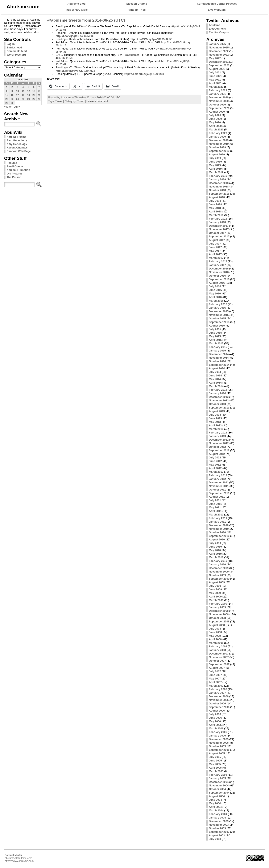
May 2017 (215, 251)
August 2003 (217, 835)
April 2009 (215, 597)
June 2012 (215, 461)
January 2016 (217, 308)
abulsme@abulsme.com (18, 858)
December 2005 (219, 739)
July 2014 (215, 372)
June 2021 (215, 76)
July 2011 (215, 500)
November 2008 (219, 614)
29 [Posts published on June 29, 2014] (7, 103)
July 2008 (215, 629)
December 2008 (219, 611)
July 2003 (215, 839)
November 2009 (219, 572)
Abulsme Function (18, 170)
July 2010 (215, 543)
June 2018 (215, 204)
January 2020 (217, 137)
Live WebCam (217, 10)
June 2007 (215, 675)
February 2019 (218, 176)
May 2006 (215, 721)
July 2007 (215, 671)
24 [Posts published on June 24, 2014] (18, 99)
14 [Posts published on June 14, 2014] (39, 91)
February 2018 (218, 219)
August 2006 (217, 711)
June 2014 (215, 375)
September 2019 (219, 151)
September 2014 (219, 365)
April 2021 (215, 83)
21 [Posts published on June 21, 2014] (39, 95)
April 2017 (215, 254)
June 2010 (215, 547)
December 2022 (219, 51)
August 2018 (217, 197)
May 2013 (215, 422)
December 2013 (219, 397)
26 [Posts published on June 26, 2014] (29, 99)
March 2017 (216, 258)
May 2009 (215, 593)
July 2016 (215, 286)
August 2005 (217, 753)
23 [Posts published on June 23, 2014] (12, 99)
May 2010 (215, 550)
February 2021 (218, 90)
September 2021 (219, 65)
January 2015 (217, 351)
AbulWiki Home (16, 137)
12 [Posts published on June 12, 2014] (29, 91)
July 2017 (215, 244)
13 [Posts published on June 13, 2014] (34, 91)
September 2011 (219, 493)
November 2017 (219, 229)
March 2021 (216, 87)
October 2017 (217, 233)
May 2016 (215, 293)
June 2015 (215, 333)
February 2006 (218, 732)
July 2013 (215, 415)
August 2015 (217, 326)
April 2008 (215, 639)
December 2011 (219, 482)
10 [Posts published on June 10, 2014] (18, 91)
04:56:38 (89, 36)
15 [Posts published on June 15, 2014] (7, 95)
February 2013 (218, 433)
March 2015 (216, 343)
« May (8, 107)
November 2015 (219, 315)
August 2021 (217, 69)
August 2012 (217, 454)
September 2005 (219, 750)
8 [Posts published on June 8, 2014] (7, 91)
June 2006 (215, 718)
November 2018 (219, 187)
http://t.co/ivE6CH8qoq (175, 42)
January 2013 (217, 436)
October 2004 (217, 789)
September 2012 (219, 450)
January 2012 (217, 479)
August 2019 (217, 154)
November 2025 (219, 47)
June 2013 (215, 418)
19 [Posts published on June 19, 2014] (29, 95)
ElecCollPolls (217, 29)
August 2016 (217, 283)
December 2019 (219, 140)
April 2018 (215, 211)
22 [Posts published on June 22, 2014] (7, 99)
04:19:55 (61, 30)
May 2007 (215, 679)
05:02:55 (167, 39)
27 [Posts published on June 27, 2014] (34, 99)
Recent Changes (17, 148)
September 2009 (219, 579)
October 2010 (217, 532)
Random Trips (137, 10)
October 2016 (217, 276)
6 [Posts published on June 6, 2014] (34, 87)
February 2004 (218, 814)
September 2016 (219, 279)
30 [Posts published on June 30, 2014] (12, 103)
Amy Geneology (17, 144)
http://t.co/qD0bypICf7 (69, 71)
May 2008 (215, 636)
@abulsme (131, 55)
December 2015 (219, 311)
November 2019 (219, 144)
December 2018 (219, 183)
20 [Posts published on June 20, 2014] (34, 95)
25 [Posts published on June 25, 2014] (23, 99)
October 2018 (217, 190)
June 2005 (215, 761)
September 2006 (219, 707)
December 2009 (219, 568)
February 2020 (218, 133)
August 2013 (217, 411)
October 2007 (217, 661)
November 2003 (219, 825)
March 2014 (216, 386)
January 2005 (217, 778)
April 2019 (215, 169)
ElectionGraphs (219, 32)
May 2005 (215, 764)
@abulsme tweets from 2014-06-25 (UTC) (86, 20)
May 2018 (215, 208)
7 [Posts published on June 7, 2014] (39, 87)
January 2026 (217, 44)
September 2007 (219, 664)
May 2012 (215, 465)
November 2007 (219, 657)
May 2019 (215, 165)
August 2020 (217, 112)
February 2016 (218, 304)
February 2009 (218, 604)
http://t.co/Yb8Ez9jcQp (138, 74)
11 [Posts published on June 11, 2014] (23, 91)
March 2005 (216, 771)
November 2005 (219, 743)
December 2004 (219, 782)
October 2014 (217, 361)
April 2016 (215, 297)
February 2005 (218, 775)
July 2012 (215, 457)
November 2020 (219, 101)
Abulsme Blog (76, 4)
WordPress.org (16, 55)
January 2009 (217, 607)
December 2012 (219, 440)
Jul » (17, 107)
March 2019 (216, 172)
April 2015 (215, 340)
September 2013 (219, 408)
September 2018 (219, 194)
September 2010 (219, 536)
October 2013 (217, 404)
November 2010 (219, 529)
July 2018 (215, 201)
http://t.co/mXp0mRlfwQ (175, 49)
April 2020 (215, 126)
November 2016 (219, 272)
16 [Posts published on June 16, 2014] (12, 95)
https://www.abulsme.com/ (19, 861)
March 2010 (216, 557)
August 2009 (217, 582)
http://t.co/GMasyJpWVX (145, 39)
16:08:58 (159, 74)
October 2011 (217, 490)
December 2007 (219, 654)
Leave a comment (97, 101)
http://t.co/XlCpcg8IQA (175, 61)
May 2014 (215, 379)
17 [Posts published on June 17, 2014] (18, 95)
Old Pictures (14, 174)
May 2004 (215, 803)
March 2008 (216, 643)
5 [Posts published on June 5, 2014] (29, 87)
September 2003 (219, 832)
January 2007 (217, 693)
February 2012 (218, 475)
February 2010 (218, 561)
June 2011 (215, 504)
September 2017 (219, 236)
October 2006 (217, 703)
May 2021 (215, 80)
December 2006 (219, 696)
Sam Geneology (17, 140)
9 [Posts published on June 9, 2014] (12, 91)
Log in (11, 44)
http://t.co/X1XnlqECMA (185, 26)
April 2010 (215, 554)
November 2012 (219, 443)
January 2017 (217, 265)
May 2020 (215, 122)
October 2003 (217, 828)
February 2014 (218, 390)
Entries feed (14, 47)
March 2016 (216, 301)
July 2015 (215, 329)
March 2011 (216, 515)
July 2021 (215, 72)
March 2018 (216, 215)
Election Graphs (137, 4)
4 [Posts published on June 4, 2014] (23, 87)
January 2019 (217, 179)
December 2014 (219, 354)
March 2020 (216, 129)
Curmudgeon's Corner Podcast (217, 4)
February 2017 (218, 261)
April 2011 (215, 511)
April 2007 (215, 682)
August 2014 (217, 368)
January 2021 (217, 94)
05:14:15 (61, 45)
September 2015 (219, 322)
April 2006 (215, 725)
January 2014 (217, 393)
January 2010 (217, 564)
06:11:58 (67, 58)
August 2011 (217, 497)
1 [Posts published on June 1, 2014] (7, 87)
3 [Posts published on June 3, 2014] (17, 87)
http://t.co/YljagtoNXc (69, 36)
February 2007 (218, 689)
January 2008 (217, 650)
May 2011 (215, 507)
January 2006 (217, 736)
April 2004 (215, 807)
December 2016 (219, 269)
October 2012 (217, 447)
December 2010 (219, 525)
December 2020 (219, 97)
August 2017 (217, 240)
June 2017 (215, 247)
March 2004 (216, 810)
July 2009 (215, 586)
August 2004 (217, 796)
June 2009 (215, 589)
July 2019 (215, 158)
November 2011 (219, 486)
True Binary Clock (77, 10)
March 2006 (216, 728)
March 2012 (216, 472)
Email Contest (15, 166)
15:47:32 (90, 71)
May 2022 (215, 58)
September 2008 (219, 621)
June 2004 (215, 800)
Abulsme (215, 25)
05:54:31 (61, 52)
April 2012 (215, 468)
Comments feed (17, 51)
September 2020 (219, 108)
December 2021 (219, 62)
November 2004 (219, 785)
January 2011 (217, 522)
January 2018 (217, 222)
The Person (14, 177)
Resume (12, 163)
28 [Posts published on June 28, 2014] (39, 99)
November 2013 (219, 400)
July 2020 (215, 115)
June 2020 (215, 119)
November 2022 (219, 55)
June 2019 (215, 162)
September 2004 (219, 793)
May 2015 (215, 336)
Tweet (59, 101)
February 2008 (218, 646)
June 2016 (215, 290)
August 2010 (217, 539)
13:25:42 (61, 64)
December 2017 (219, 226)
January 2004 (217, 818)
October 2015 (217, 318)
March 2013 (216, 429)
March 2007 (216, 686)
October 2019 (217, 147)
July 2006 (215, 714)
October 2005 (217, 746)
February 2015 (218, 347)
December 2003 (219, 821)
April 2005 (215, 768)
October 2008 (217, 618)
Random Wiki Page (19, 151)
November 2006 (219, 700)
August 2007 (217, 668)
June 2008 (215, 632)
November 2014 (219, 358)
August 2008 (217, 625)
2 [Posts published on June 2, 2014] (12, 87)
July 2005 (215, 757)
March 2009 (216, 600)
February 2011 (218, 518)
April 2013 (215, 425)
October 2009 (217, 575)
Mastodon (33, 32)
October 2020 (217, 105)
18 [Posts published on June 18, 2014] (23, 95)
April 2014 (215, 383)
